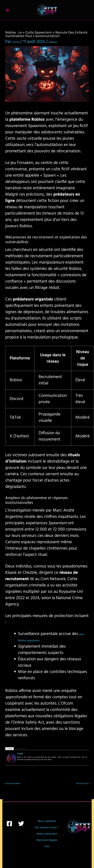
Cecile (20, 761)
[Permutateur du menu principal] (7, 14)
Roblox (59, 49)
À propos (10, 756)
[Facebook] (9, 831)
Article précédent (12, 791)
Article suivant (84, 791)
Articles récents (21, 756)
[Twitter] (21, 831)
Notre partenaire (47, 857)
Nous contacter (47, 831)
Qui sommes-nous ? (47, 844)
